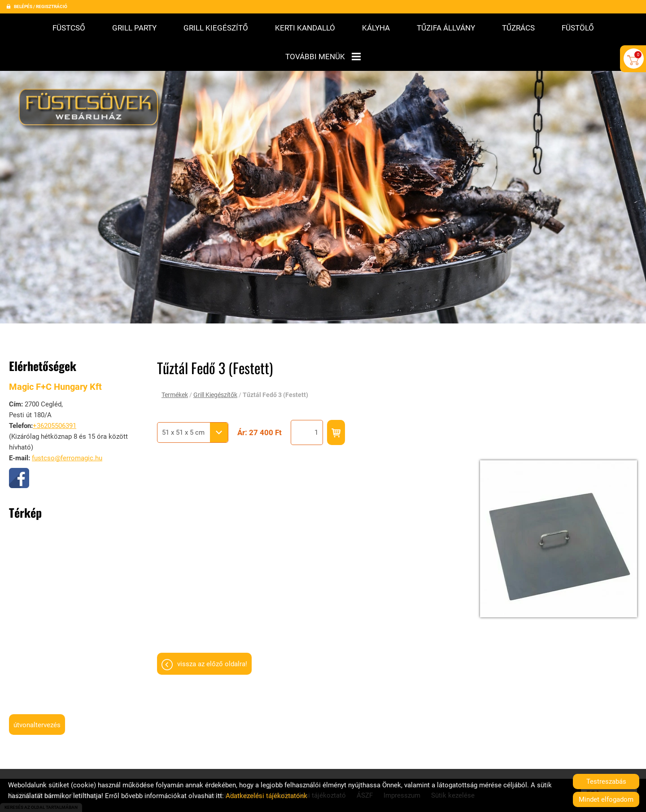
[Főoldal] (91, 77)
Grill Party (134, 28)
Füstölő (578, 28)
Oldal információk (234, 762)
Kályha (376, 28)
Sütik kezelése (453, 762)
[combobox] (193, 399)
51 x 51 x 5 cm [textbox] (183, 399)
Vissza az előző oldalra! (212, 631)
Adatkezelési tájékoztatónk (266, 796)
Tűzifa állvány (446, 28)
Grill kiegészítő (216, 28)
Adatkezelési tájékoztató (309, 762)
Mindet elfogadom (606, 799)
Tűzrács (518, 28)
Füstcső (69, 28)
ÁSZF (365, 762)
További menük (323, 57)
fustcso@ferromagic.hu (67, 425)
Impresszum (402, 762)
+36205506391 (55, 393)
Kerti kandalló (305, 28)
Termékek (175, 362)
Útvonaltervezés (37, 692)
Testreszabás (606, 781)
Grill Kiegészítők (215, 362)
